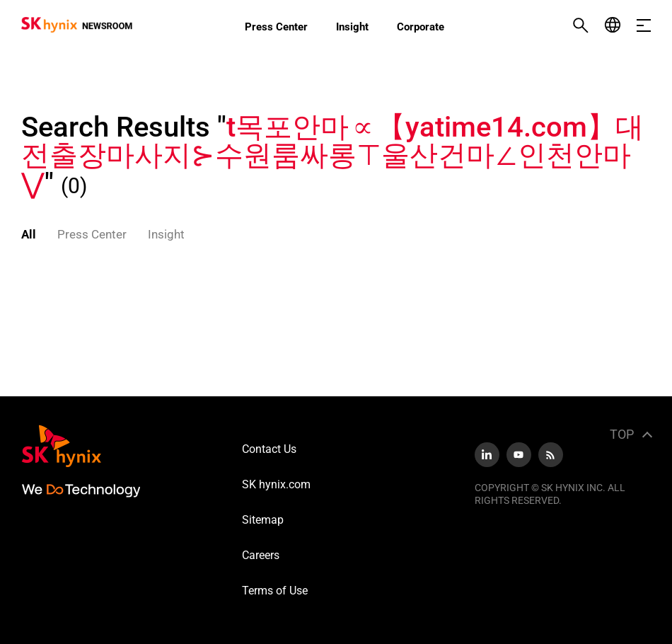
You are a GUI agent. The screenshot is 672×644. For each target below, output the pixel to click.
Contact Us (269, 449)
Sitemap (263, 520)
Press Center (276, 27)
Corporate (421, 27)
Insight (352, 27)
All (29, 234)
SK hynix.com (276, 484)
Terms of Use (275, 591)
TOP (622, 434)
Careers (261, 555)
